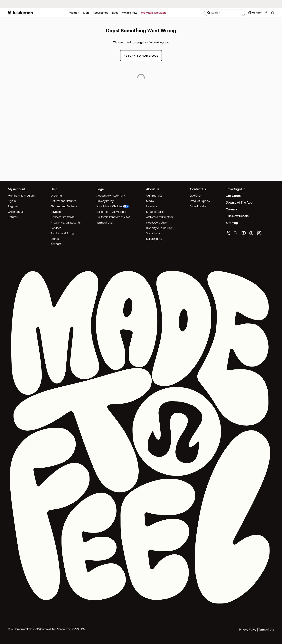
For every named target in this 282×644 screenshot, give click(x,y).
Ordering (56, 195)
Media (150, 201)
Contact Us (198, 189)
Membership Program (21, 195)
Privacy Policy (105, 201)
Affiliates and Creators (159, 217)
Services (56, 228)
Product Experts (200, 201)
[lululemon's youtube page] (244, 234)
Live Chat (196, 195)
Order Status (16, 212)
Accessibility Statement (111, 195)
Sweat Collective (156, 222)
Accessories (100, 13)
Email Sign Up (236, 189)
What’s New (130, 13)
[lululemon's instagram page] (259, 234)
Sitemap (232, 223)
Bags (115, 13)
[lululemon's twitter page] (228, 234)
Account (56, 244)
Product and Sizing (62, 233)
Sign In (12, 201)
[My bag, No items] (273, 13)
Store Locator (198, 206)
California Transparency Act (113, 217)
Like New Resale (237, 216)
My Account (16, 189)
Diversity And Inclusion (160, 228)
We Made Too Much (153, 13)
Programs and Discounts (66, 222)
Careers (232, 209)
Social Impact (154, 233)
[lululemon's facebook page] (252, 234)
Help (54, 189)
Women (74, 13)
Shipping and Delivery (64, 206)
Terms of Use (104, 222)
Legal (101, 189)
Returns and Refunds (63, 201)
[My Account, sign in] (266, 13)
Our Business (154, 195)
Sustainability (154, 239)
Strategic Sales (155, 212)
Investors (152, 206)
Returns (13, 217)
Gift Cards (233, 196)
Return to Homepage (141, 55)
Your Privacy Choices (113, 206)
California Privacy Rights (111, 212)
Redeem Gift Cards (62, 217)
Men (86, 13)
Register (13, 206)
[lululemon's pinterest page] (236, 234)
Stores (55, 239)
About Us (153, 189)
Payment (56, 212)
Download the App (239, 202)
